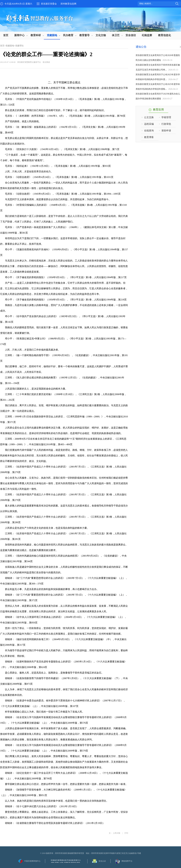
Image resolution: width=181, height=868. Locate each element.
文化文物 (101, 35)
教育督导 (84, 35)
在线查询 (149, 131)
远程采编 (149, 124)
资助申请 (166, 131)
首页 (6, 35)
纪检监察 (147, 35)
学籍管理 (166, 117)
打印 (126, 833)
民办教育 (68, 35)
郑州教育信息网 (68, 4)
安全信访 (131, 35)
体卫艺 (116, 35)
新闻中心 (19, 35)
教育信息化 (165, 35)
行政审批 (166, 124)
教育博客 (149, 137)
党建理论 (19, 46)
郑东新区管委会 (49, 4)
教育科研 (36, 35)
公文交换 (149, 117)
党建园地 (52, 35)
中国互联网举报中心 (32, 861)
